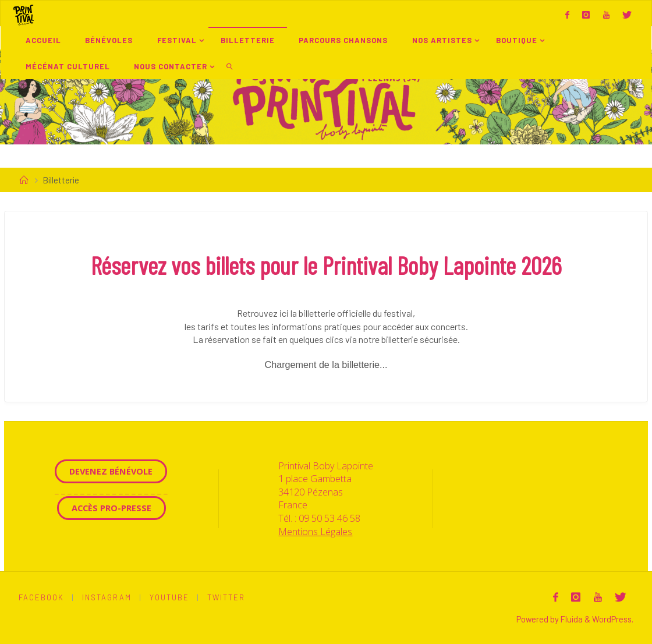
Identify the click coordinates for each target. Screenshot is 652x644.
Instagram (107, 597)
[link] (229, 66)
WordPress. (613, 619)
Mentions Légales (315, 532)
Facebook (41, 597)
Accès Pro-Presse (111, 508)
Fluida (571, 619)
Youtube (169, 597)
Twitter (226, 597)
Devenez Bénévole (111, 471)
